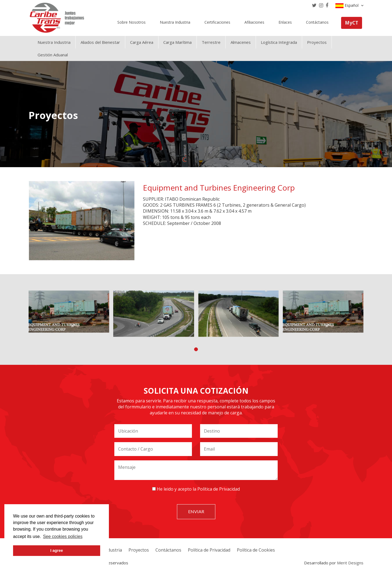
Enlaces (285, 22)
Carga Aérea (142, 42)
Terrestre (211, 42)
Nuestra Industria (175, 22)
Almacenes (241, 42)
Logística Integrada (279, 42)
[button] (196, 349)
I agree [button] (57, 550)
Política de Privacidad (219, 489)
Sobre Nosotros (131, 22)
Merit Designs (350, 563)
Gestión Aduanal (53, 55)
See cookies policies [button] (63, 536)
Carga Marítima (177, 42)
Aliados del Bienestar (100, 42)
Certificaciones (217, 22)
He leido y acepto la (196, 489)
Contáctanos (317, 22)
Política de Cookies (256, 550)
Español (349, 5)
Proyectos (317, 42)
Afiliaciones (254, 22)
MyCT (352, 23)
